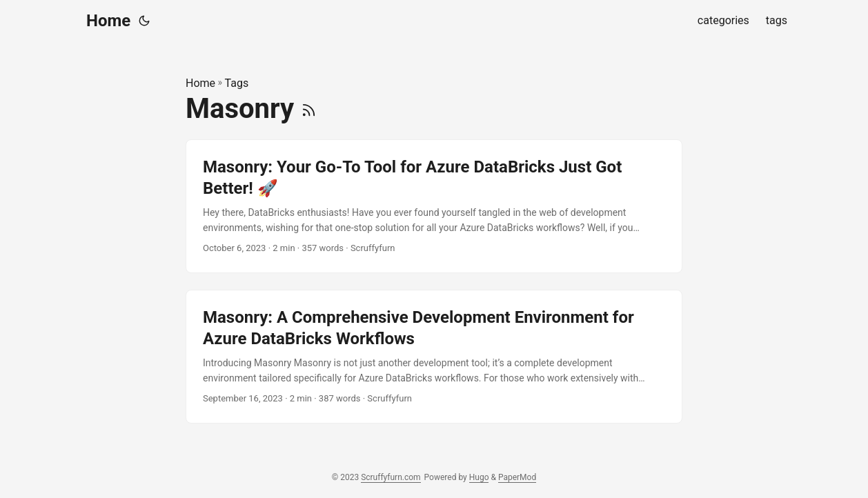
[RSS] (309, 109)
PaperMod (517, 477)
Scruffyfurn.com (391, 477)
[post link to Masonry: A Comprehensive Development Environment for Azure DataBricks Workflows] (434, 357)
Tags (237, 83)
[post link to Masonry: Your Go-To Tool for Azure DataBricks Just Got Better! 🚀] (434, 206)
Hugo (479, 477)
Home (108, 21)
